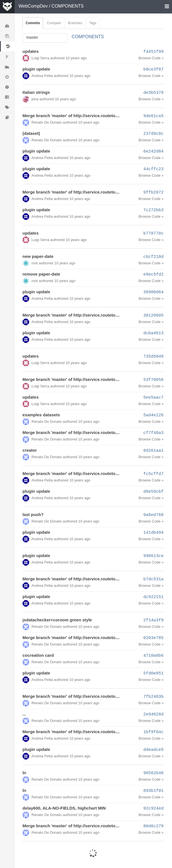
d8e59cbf (153, 492)
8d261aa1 (153, 451)
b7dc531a (153, 579)
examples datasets (41, 415)
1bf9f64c (153, 732)
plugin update (36, 69)
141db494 (153, 533)
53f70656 (153, 380)
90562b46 (153, 773)
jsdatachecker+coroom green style (57, 620)
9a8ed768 (153, 515)
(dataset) (31, 133)
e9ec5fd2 (153, 275)
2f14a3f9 (153, 620)
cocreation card (38, 655)
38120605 (153, 316)
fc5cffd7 (153, 474)
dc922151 (153, 597)
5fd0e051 (153, 673)
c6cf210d (153, 257)
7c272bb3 (153, 210)
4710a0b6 (153, 656)
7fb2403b (153, 697)
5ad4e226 (153, 415)
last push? (33, 514)
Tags (93, 23)
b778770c (153, 234)
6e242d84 (153, 152)
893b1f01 (153, 791)
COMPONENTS (68, 6)
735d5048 (153, 357)
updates (31, 51)
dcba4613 (153, 333)
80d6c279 (153, 826)
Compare (54, 23)
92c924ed (153, 809)
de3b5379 (153, 93)
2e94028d (153, 714)
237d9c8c (153, 134)
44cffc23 (153, 169)
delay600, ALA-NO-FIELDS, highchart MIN (64, 808)
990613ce (153, 556)
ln (24, 773)
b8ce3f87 (153, 70)
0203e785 (153, 638)
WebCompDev (33, 6)
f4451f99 (153, 52)
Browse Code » (151, 58)
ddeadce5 (153, 750)
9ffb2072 (153, 193)
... (24, 714)
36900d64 (153, 292)
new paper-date (38, 256)
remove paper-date (41, 274)
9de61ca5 (153, 116)
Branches (75, 23)
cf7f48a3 (153, 433)
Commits (33, 23)
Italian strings (36, 92)
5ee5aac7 (153, 398)
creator (30, 450)
